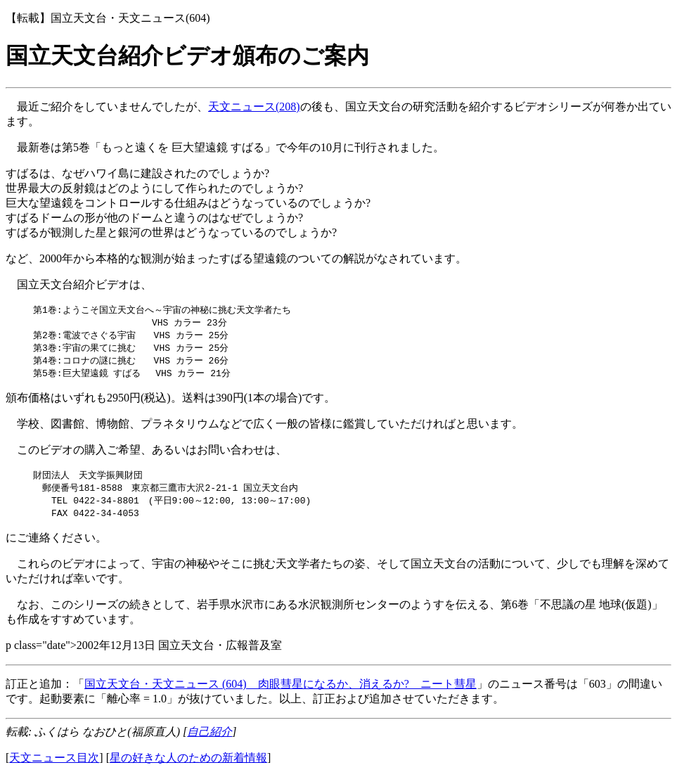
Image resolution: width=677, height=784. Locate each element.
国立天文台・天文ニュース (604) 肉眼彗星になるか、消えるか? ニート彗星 (281, 691)
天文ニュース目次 (54, 765)
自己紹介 (209, 739)
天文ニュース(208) (254, 107)
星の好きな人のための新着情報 (188, 765)
